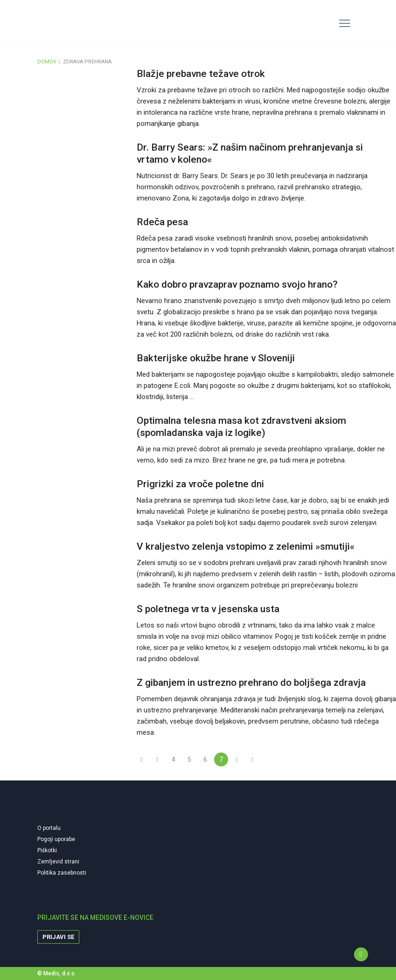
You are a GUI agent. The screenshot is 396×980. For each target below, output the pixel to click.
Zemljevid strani (58, 862)
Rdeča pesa (162, 222)
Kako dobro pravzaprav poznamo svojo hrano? (237, 284)
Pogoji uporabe (56, 839)
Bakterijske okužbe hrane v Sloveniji (216, 358)
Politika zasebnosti (62, 873)
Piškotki (47, 850)
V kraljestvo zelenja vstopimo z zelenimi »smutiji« (246, 546)
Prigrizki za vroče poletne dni (200, 484)
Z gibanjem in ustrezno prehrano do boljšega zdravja (251, 683)
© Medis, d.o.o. (57, 973)
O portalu (49, 828)
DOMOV (47, 62)
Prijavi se (58, 937)
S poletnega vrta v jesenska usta (208, 609)
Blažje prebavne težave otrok (201, 74)
